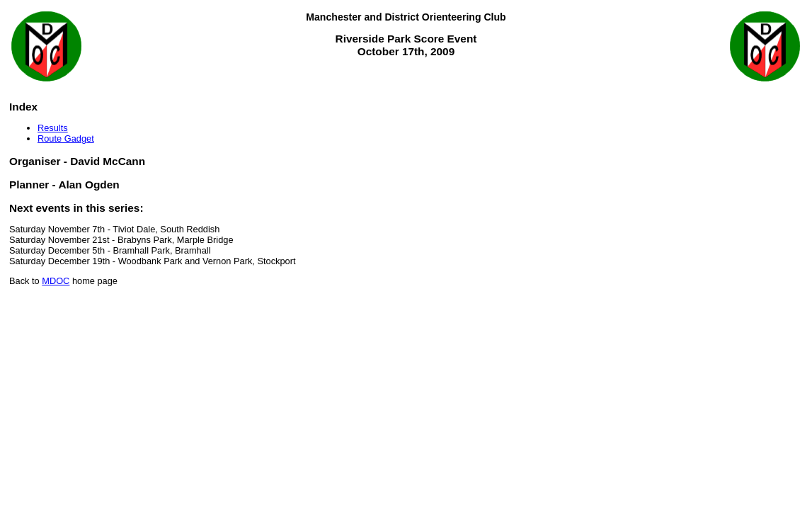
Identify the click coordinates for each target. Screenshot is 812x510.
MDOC (56, 281)
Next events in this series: (76, 208)
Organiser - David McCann (77, 161)
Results (53, 128)
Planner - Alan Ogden (64, 185)
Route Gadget (66, 138)
